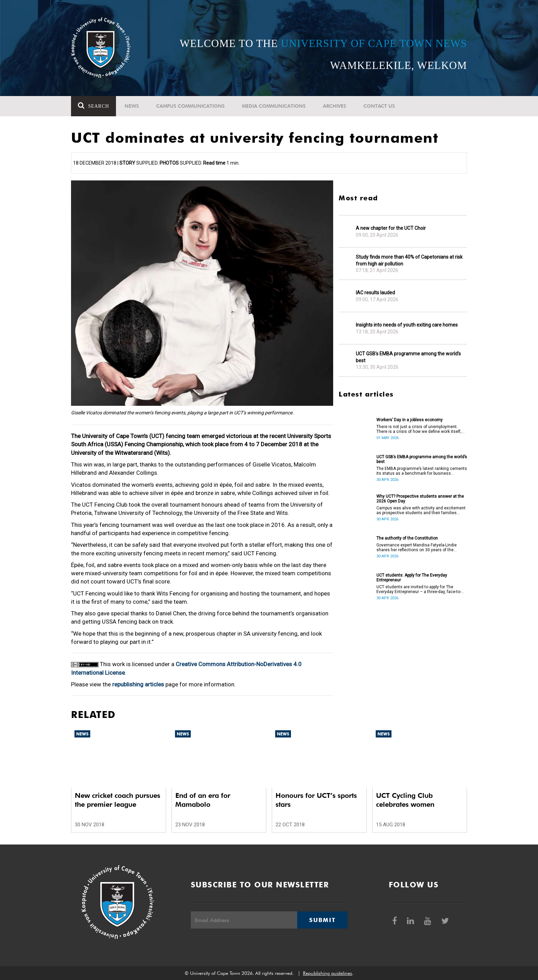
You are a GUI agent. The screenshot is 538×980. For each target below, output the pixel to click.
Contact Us (379, 106)
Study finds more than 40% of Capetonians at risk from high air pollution (409, 260)
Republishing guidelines (328, 973)
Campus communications (190, 106)
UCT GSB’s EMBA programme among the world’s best (408, 357)
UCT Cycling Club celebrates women (405, 800)
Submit (322, 920)
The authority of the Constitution (407, 538)
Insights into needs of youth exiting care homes (407, 325)
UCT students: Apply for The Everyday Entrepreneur (412, 578)
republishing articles (138, 684)
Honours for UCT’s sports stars (316, 800)
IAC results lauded (375, 293)
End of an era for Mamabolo (203, 800)
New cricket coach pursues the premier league (118, 800)
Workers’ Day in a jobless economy (410, 420)
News (132, 106)
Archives (335, 106)
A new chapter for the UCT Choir (391, 228)
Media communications (274, 106)
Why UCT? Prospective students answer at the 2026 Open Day (420, 499)
